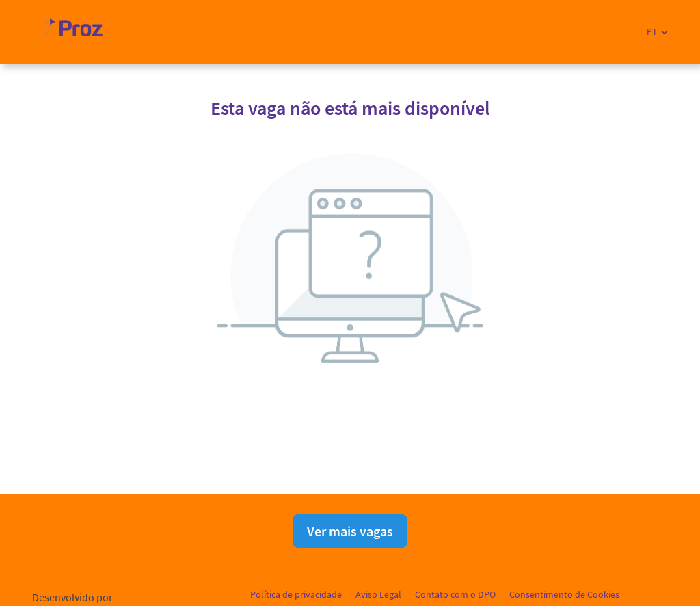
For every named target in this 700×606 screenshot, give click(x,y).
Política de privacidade (296, 594)
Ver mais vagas (350, 531)
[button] (657, 32)
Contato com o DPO (455, 594)
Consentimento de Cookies (564, 594)
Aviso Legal (378, 594)
